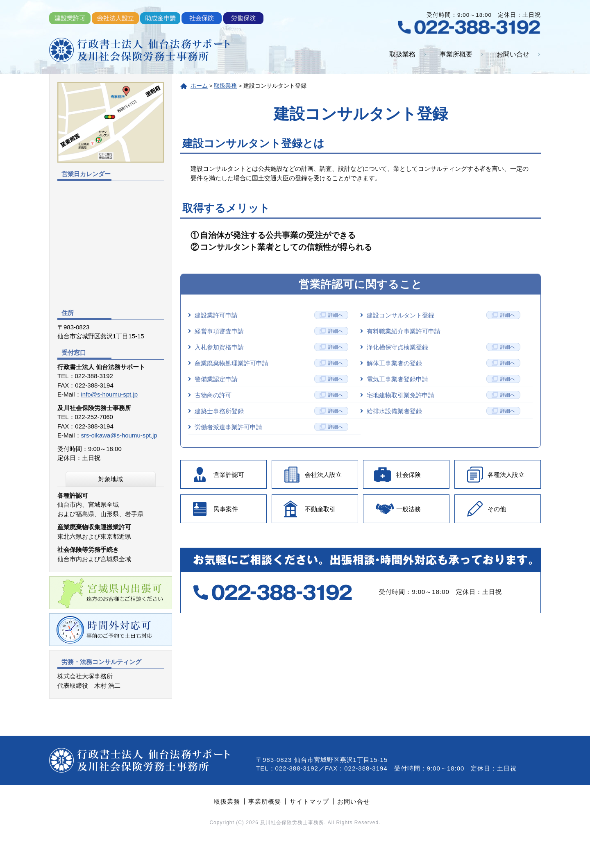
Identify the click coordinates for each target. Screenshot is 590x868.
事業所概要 (456, 54)
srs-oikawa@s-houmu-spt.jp (119, 435)
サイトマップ (309, 801)
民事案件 (226, 509)
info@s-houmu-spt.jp (110, 394)
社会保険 (408, 475)
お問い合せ (513, 54)
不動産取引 (320, 509)
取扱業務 (402, 54)
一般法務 (408, 509)
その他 (497, 509)
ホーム (199, 86)
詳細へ (336, 315)
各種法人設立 (506, 475)
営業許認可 (229, 475)
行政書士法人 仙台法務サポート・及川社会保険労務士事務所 (139, 50)
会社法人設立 (323, 475)
